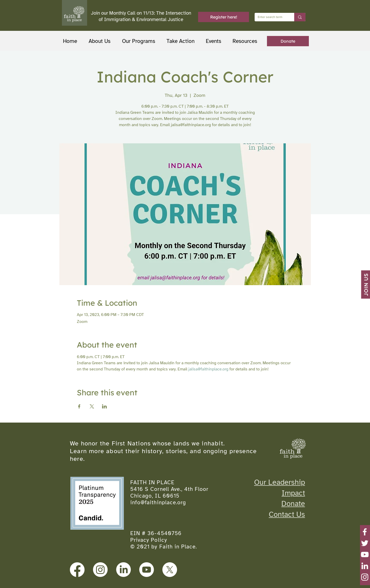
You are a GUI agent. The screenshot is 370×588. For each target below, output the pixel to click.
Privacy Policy (149, 540)
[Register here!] (224, 17)
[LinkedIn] (365, 566)
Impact (293, 493)
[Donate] (288, 41)
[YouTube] (365, 554)
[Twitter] (365, 543)
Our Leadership (280, 482)
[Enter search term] (271, 17)
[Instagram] (365, 577)
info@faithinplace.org (158, 502)
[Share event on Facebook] (79, 406)
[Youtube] (147, 570)
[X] (170, 570)
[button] (140, 41)
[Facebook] (365, 532)
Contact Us (287, 514)
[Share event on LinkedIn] (104, 406)
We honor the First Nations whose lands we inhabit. (147, 443)
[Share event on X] (92, 406)
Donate (293, 503)
